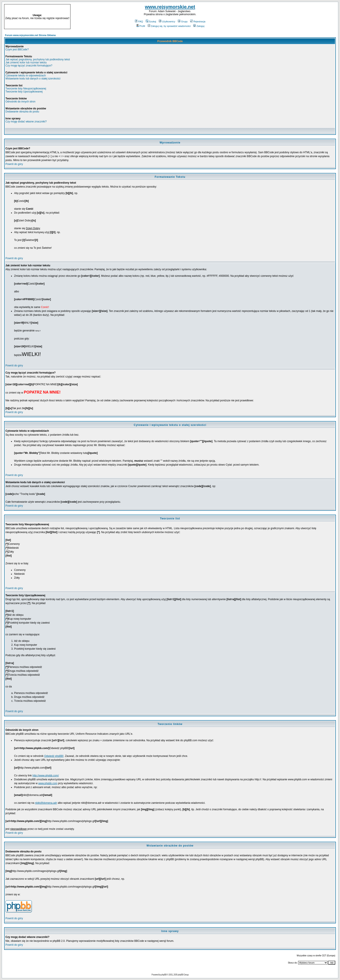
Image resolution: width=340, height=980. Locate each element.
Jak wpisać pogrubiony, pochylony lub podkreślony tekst (38, 59)
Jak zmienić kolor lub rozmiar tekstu (26, 63)
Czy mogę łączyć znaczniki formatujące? (29, 66)
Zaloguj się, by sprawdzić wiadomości (169, 26)
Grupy (183, 21)
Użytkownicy (167, 21)
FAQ (139, 21)
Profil (141, 26)
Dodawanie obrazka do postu (22, 112)
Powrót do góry (14, 164)
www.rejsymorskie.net (170, 7)
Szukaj (151, 21)
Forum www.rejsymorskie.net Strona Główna (30, 35)
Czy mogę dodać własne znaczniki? (26, 122)
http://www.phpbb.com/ (46, 776)
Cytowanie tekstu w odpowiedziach (26, 76)
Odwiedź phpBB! (54, 756)
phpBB (164, 975)
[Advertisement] (295, 17)
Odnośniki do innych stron (20, 102)
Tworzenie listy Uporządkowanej (24, 92)
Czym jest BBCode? (17, 49)
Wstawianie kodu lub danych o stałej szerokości (33, 79)
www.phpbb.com (48, 783)
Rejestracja (198, 21)
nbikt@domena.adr (46, 803)
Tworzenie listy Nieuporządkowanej (26, 89)
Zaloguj (199, 26)
